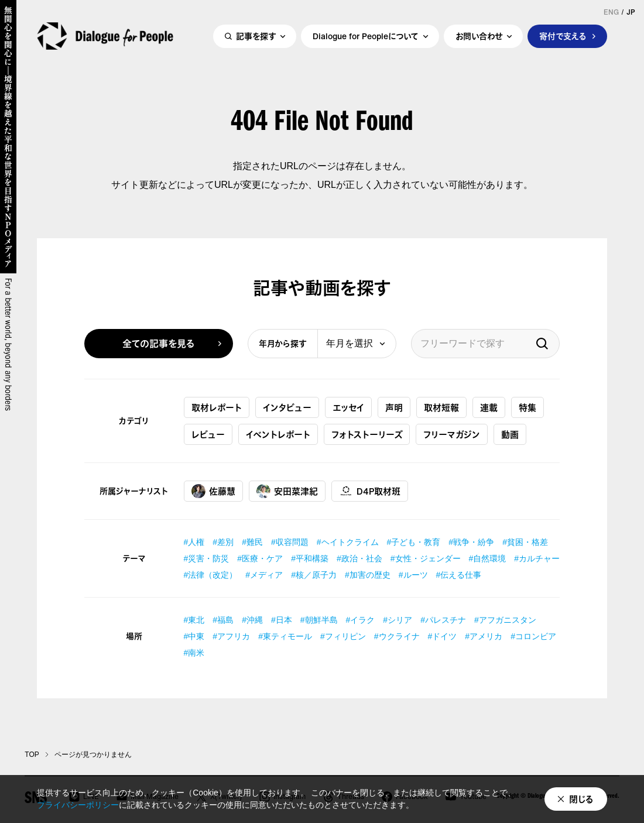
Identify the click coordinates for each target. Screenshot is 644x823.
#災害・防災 (207, 558)
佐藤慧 (213, 491)
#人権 (194, 542)
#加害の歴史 (368, 575)
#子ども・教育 (414, 542)
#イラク (361, 620)
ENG (611, 12)
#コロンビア (533, 636)
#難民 (252, 542)
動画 (510, 434)
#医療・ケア (260, 558)
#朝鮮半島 (319, 620)
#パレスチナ (443, 620)
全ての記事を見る (159, 344)
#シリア (398, 620)
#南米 (194, 653)
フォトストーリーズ (367, 434)
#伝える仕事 (459, 575)
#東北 (194, 620)
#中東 (194, 636)
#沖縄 (252, 620)
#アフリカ (231, 636)
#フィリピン (343, 636)
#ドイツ (443, 636)
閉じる (581, 799)
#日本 (282, 620)
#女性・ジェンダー (426, 558)
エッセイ (348, 407)
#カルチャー (537, 558)
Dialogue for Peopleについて (366, 39)
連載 (489, 407)
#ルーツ (413, 575)
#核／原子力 (314, 575)
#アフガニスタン (505, 620)
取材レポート (217, 407)
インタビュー (287, 407)
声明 (394, 407)
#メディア (264, 575)
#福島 (223, 620)
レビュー (208, 434)
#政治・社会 (359, 558)
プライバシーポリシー (78, 805)
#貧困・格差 (525, 542)
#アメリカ (484, 636)
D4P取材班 (370, 491)
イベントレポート (278, 434)
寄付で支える (563, 39)
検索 (542, 344)
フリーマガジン (452, 434)
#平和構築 (310, 558)
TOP (32, 755)
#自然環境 (488, 558)
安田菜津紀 (287, 491)
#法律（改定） (211, 575)
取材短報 (441, 407)
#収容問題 (290, 542)
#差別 (223, 542)
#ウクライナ (397, 636)
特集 (527, 407)
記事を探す (256, 39)
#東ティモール (285, 636)
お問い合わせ (479, 39)
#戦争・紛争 (471, 542)
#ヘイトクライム (348, 542)
